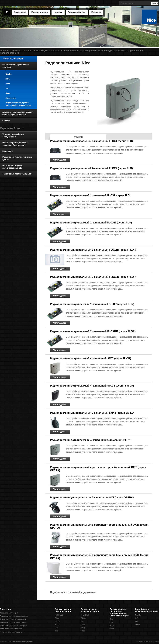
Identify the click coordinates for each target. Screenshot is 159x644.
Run (56, 628)
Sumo (112, 629)
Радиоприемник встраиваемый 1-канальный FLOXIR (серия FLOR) (92, 304)
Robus (57, 621)
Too (82, 621)
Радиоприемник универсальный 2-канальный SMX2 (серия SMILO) (92, 413)
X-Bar (8, 79)
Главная (5, 50)
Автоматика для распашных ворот (14, 616)
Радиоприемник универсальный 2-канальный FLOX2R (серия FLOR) (93, 277)
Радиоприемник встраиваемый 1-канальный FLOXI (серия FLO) (90, 195)
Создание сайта (143, 641)
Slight (57, 618)
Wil (7, 88)
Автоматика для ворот (9, 613)
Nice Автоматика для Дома (22, 641)
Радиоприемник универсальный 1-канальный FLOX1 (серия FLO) (91, 141)
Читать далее (60, 160)
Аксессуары (11, 98)
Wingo (83, 618)
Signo (8, 93)
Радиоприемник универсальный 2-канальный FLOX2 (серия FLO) (91, 168)
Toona (83, 624)
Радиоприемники (9, 53)
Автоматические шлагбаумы (11, 629)
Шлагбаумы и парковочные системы (55, 50)
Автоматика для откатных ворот (13, 619)
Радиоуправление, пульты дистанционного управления (110, 50)
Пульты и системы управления (12, 632)
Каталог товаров (22, 50)
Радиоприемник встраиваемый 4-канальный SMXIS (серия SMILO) (92, 386)
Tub (56, 631)
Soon (112, 625)
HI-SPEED (59, 615)
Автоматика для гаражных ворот (13, 622)
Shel (111, 619)
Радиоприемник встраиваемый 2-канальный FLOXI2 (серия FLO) (91, 223)
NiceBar (9, 74)
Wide (8, 84)
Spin (111, 622)
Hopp (83, 631)
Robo (57, 624)
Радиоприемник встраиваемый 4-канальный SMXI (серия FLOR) (91, 358)
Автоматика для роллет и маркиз (13, 626)
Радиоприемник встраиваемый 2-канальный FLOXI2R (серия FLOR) (93, 331)
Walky (83, 628)
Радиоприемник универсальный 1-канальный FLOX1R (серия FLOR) (93, 250)
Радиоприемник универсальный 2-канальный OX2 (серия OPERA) (92, 498)
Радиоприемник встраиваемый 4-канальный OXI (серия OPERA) (91, 440)
